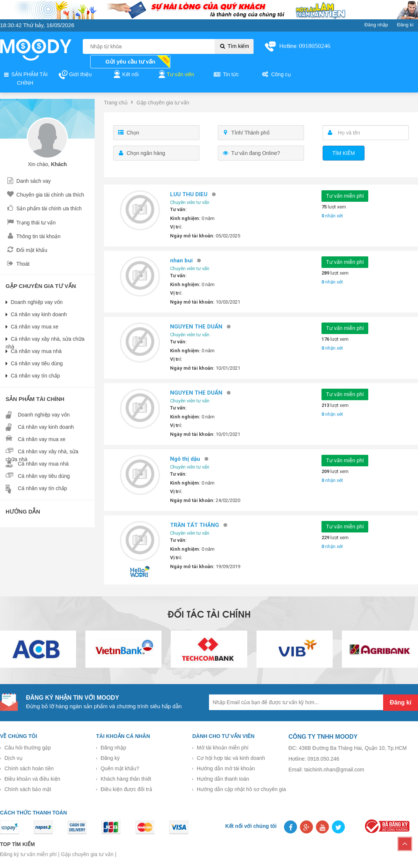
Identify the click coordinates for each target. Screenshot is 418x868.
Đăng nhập (113, 748)
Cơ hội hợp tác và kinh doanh (231, 758)
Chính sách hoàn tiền (29, 768)
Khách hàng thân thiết (126, 779)
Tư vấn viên (176, 75)
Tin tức (226, 75)
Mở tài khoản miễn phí (223, 748)
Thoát (18, 264)
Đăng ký (110, 758)
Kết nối (125, 75)
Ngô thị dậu (188, 459)
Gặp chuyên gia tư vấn (163, 103)
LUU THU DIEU (191, 194)
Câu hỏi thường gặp (28, 748)
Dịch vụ (14, 758)
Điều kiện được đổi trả (126, 789)
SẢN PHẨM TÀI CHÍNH (25, 78)
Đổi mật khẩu (26, 250)
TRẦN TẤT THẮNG (197, 525)
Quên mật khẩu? (120, 768)
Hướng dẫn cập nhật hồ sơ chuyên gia (241, 789)
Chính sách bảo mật (28, 789)
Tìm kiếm (234, 46)
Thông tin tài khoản (33, 236)
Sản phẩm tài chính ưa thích (44, 208)
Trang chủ (116, 103)
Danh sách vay (28, 181)
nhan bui (184, 260)
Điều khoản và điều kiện (32, 779)
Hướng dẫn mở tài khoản (226, 768)
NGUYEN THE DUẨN (199, 327)
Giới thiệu (75, 75)
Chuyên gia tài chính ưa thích (45, 195)
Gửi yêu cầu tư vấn (130, 61)
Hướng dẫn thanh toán (223, 779)
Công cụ (276, 75)
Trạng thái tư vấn (31, 223)
